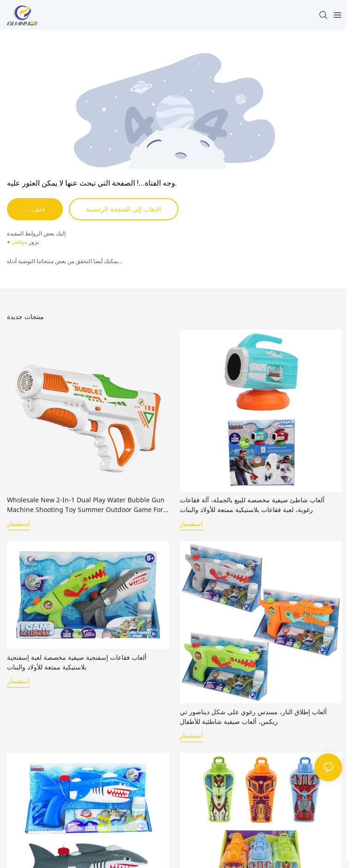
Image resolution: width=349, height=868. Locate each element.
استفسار (18, 524)
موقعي (19, 242)
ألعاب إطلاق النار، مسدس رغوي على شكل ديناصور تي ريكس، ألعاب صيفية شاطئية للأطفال (253, 717)
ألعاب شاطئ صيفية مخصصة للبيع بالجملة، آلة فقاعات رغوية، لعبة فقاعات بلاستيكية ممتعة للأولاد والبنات (252, 505)
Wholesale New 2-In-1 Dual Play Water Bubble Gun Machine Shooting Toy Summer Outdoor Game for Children (86, 505)
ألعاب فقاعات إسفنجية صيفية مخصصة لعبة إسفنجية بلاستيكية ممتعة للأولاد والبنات (77, 662)
